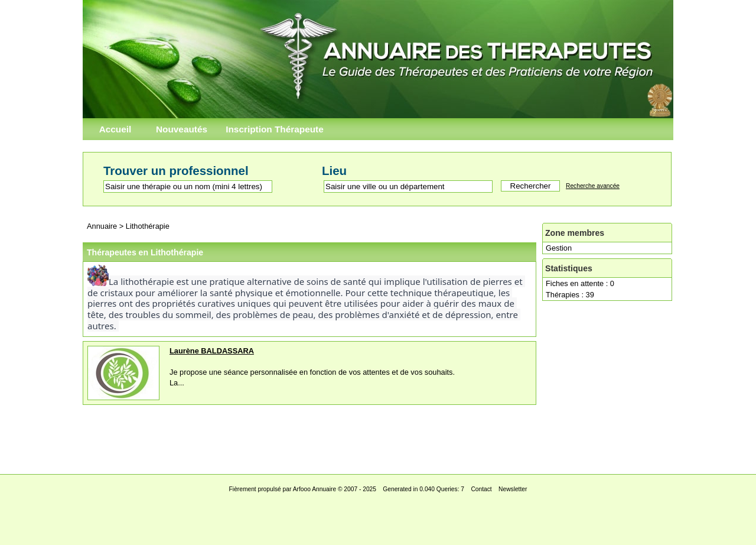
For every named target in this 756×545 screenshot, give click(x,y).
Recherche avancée (593, 186)
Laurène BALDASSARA (212, 351)
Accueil (115, 129)
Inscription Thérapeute (275, 129)
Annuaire (102, 226)
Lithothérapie (148, 226)
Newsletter (513, 489)
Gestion (559, 248)
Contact (481, 489)
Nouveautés (182, 129)
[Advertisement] (378, 436)
